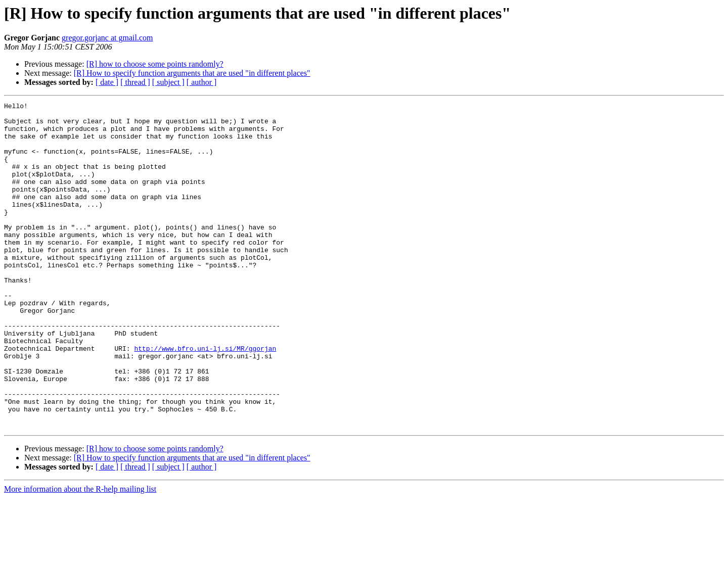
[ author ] (202, 82)
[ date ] (107, 82)
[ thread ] (135, 82)
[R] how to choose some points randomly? (155, 64)
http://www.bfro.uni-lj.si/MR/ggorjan (205, 398)
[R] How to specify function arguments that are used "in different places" (192, 73)
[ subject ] (168, 82)
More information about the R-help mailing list (80, 554)
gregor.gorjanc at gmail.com (107, 38)
